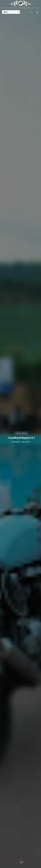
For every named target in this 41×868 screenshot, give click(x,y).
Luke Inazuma (16, 442)
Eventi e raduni (21, 433)
